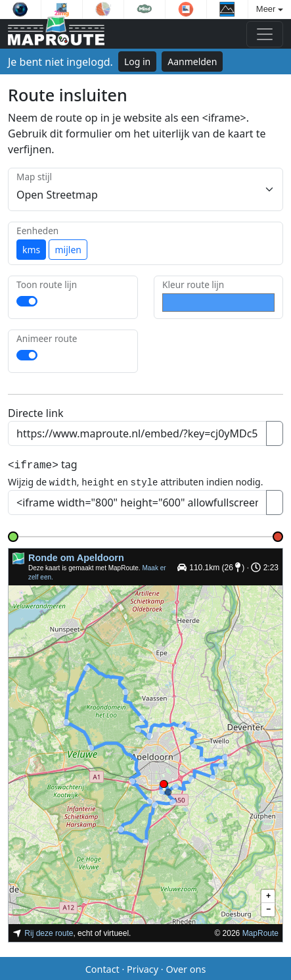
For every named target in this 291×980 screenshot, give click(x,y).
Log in (137, 61)
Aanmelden (192, 61)
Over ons (186, 967)
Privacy (143, 967)
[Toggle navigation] (265, 34)
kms (31, 250)
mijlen (68, 250)
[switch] (27, 301)
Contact (102, 967)
